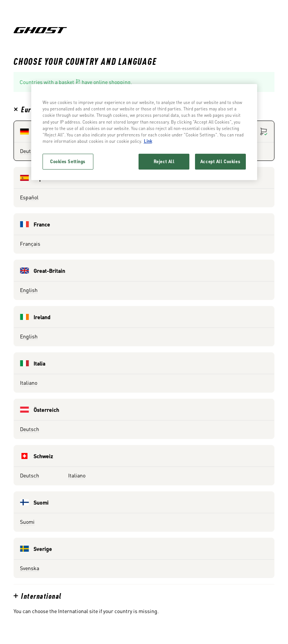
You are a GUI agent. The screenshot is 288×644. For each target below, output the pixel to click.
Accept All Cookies (220, 161)
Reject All (164, 161)
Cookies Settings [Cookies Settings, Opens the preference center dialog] (68, 161)
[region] (144, 132)
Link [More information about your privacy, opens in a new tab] (148, 141)
